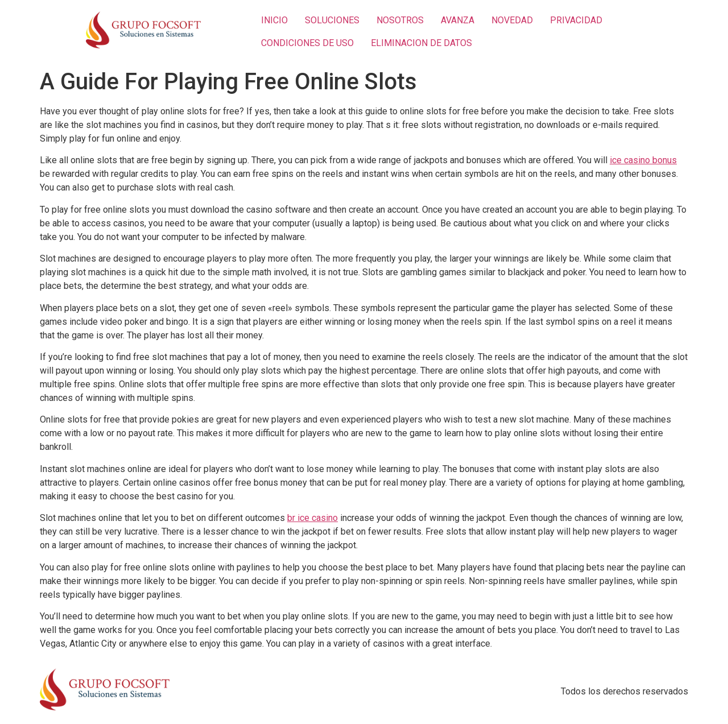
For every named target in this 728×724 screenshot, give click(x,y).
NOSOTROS (400, 20)
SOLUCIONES (332, 20)
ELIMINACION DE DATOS (421, 43)
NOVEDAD (512, 20)
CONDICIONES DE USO (307, 43)
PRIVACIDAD (576, 20)
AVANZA (458, 20)
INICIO (274, 20)
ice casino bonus (643, 160)
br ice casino (313, 518)
